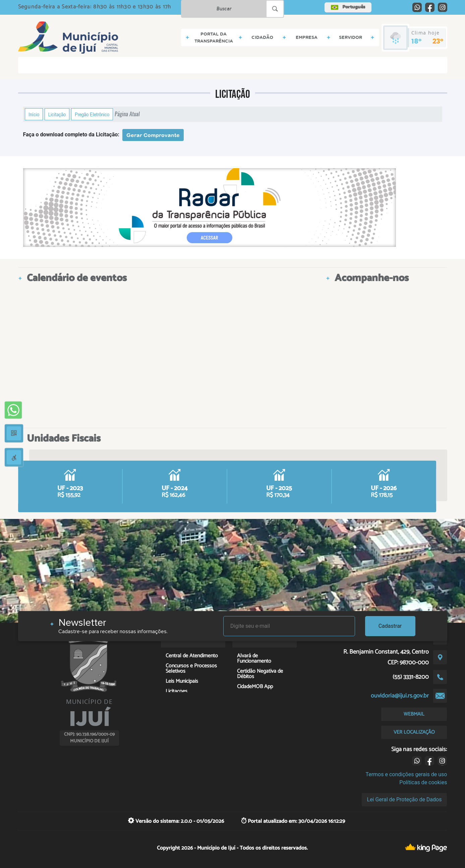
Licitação (57, 114)
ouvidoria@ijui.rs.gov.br (400, 696)
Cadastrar (390, 626)
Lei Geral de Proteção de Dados (404, 799)
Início (34, 114)
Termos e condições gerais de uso (406, 774)
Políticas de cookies (423, 782)
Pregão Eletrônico (92, 114)
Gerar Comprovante (153, 135)
